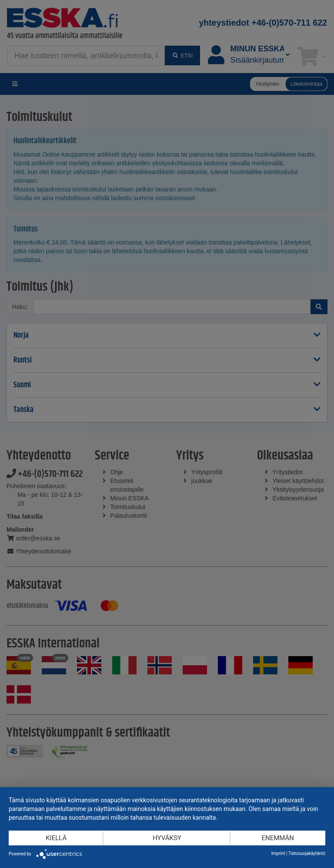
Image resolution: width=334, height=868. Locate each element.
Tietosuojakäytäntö (307, 853)
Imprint (278, 853)
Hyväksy (167, 838)
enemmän (278, 838)
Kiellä (56, 838)
